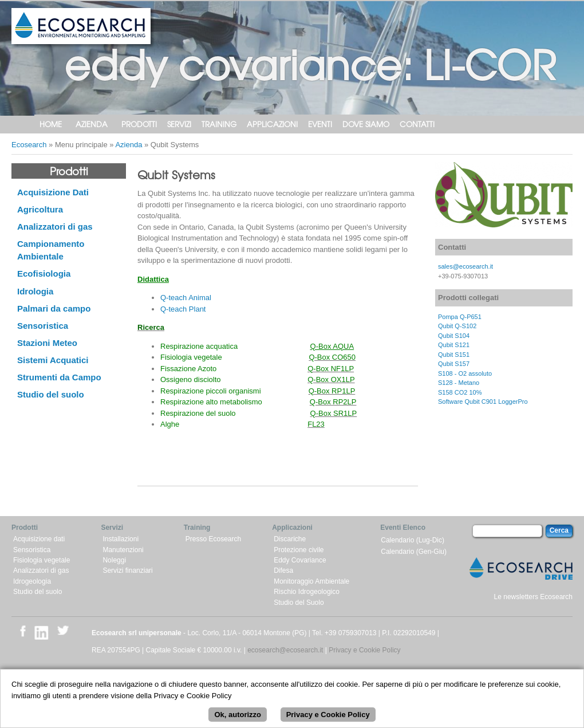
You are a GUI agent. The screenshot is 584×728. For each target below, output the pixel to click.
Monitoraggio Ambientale (311, 581)
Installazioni (121, 539)
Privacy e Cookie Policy (364, 650)
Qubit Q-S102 (457, 326)
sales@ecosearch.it (465, 266)
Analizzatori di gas (55, 227)
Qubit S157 (454, 364)
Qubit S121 (454, 345)
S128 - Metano (459, 383)
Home (51, 124)
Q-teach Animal (186, 298)
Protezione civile (299, 550)
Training (219, 124)
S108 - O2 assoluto (465, 373)
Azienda (92, 124)
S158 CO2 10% (460, 392)
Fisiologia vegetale (42, 560)
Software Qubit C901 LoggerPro (483, 402)
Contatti (417, 124)
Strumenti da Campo (59, 377)
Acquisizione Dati (53, 192)
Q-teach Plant (183, 309)
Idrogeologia (32, 581)
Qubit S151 (454, 355)
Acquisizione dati (39, 539)
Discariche (290, 539)
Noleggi (114, 560)
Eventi (320, 124)
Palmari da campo (54, 308)
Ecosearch (29, 145)
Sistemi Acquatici (53, 360)
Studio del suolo (51, 394)
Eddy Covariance (300, 560)
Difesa (283, 570)
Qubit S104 (454, 336)
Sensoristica (43, 326)
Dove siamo (366, 124)
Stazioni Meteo (47, 343)
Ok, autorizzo (238, 719)
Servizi (179, 124)
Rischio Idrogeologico (307, 592)
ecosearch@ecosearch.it (285, 650)
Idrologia (35, 291)
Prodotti (139, 124)
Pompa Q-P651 (460, 317)
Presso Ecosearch (213, 539)
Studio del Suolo (299, 603)
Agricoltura (40, 209)
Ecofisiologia (44, 274)
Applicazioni (272, 124)
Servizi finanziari (127, 570)
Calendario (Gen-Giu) (414, 552)
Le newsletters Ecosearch (533, 597)
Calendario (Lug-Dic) (413, 540)
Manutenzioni (123, 550)
